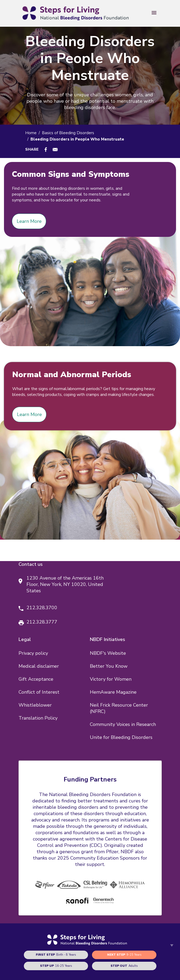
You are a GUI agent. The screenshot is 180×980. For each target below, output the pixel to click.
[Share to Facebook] (46, 150)
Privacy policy (33, 653)
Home (31, 133)
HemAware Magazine (113, 692)
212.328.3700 (42, 608)
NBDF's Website (108, 653)
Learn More (29, 221)
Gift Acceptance (36, 679)
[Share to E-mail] (55, 150)
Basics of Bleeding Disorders (68, 133)
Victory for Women (111, 679)
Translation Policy (38, 718)
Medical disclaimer (39, 666)
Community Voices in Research (123, 724)
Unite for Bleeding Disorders (121, 737)
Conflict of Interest (39, 692)
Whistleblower (35, 705)
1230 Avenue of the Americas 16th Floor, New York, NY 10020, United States (65, 584)
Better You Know (109, 666)
